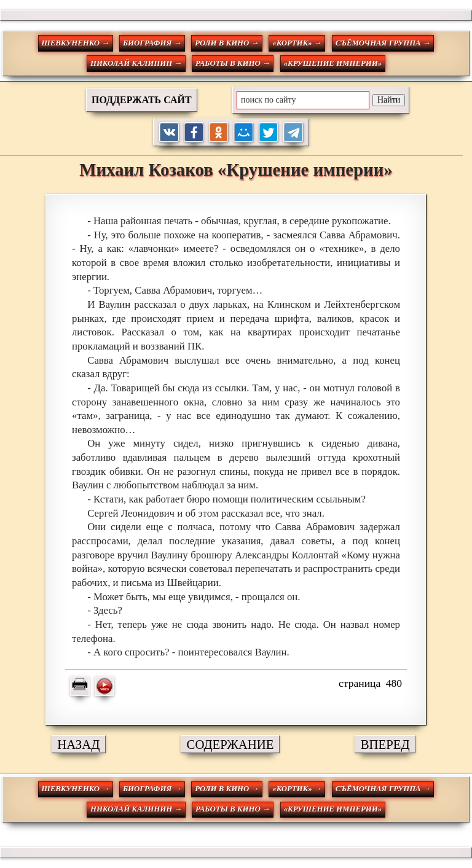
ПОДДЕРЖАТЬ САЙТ (142, 100)
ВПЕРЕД (385, 744)
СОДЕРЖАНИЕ (230, 744)
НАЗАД (78, 744)
